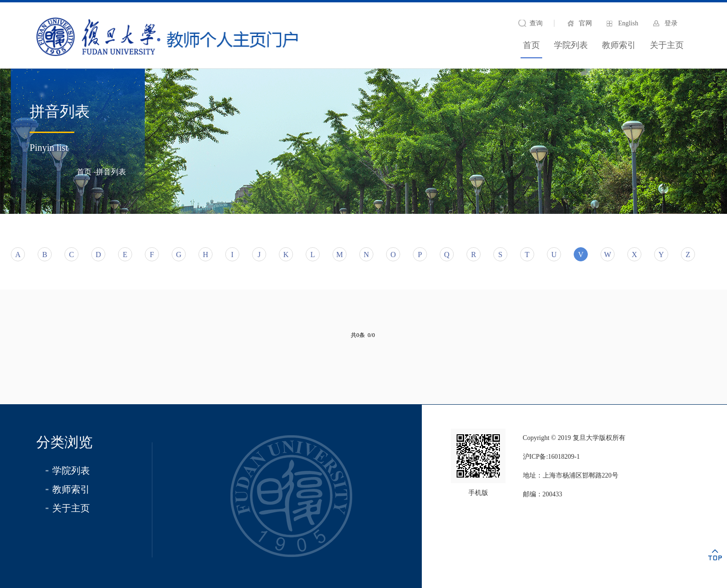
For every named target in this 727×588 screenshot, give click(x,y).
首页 (531, 45)
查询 (536, 23)
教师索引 (619, 45)
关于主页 (667, 45)
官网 (585, 23)
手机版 (478, 493)
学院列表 (571, 45)
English (628, 23)
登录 (671, 23)
